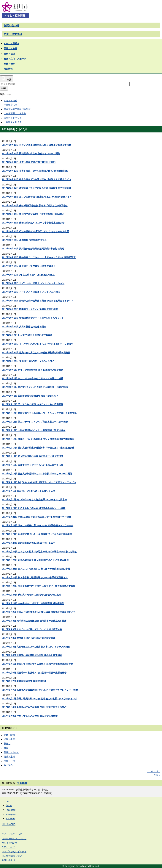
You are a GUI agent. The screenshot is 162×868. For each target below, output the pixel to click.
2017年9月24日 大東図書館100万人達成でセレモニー (28, 543)
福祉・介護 (9, 761)
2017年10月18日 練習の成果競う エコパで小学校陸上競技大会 (33, 223)
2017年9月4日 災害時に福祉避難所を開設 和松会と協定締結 (32, 655)
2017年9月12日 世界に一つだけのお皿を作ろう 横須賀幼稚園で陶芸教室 (38, 439)
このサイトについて (12, 834)
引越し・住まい (12, 752)
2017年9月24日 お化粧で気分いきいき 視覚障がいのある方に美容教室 (37, 534)
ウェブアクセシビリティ (14, 852)
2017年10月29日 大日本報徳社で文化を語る (24, 327)
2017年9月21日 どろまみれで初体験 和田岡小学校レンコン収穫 (34, 508)
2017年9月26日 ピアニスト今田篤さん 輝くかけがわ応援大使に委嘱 (36, 569)
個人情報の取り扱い (12, 856)
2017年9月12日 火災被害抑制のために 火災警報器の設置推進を (34, 430)
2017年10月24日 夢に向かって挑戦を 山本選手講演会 (29, 266)
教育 (6, 748)
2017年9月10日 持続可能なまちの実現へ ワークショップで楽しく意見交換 (39, 413)
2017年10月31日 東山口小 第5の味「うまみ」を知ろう (29, 361)
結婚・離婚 (9, 735)
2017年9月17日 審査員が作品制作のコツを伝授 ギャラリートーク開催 (37, 474)
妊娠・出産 (9, 739)
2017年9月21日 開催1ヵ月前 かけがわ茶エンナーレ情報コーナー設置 (36, 517)
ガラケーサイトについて (14, 839)
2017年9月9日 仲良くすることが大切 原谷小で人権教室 (30, 716)
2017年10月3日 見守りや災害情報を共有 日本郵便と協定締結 (32, 370)
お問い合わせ (12, 25)
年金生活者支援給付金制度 (17, 109)
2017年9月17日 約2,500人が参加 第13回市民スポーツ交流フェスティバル (39, 482)
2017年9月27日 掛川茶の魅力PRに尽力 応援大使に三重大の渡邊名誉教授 (39, 586)
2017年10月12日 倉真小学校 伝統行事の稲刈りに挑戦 (29, 162)
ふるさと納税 (10, 101)
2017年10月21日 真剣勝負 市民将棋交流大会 (24, 240)
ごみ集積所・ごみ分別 (15, 113)
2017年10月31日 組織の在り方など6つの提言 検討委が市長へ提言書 (36, 353)
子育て (7, 744)
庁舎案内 (22, 783)
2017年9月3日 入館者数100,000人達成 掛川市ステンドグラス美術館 (36, 647)
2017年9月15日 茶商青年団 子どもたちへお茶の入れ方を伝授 (32, 465)
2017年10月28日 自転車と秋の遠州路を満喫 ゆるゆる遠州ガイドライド (38, 301)
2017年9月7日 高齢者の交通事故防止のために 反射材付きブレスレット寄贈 (40, 690)
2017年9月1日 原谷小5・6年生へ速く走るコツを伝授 (28, 491)
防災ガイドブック (13, 118)
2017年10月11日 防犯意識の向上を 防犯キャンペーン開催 (31, 154)
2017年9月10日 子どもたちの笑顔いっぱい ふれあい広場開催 (32, 404)
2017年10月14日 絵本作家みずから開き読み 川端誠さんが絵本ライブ (36, 179)
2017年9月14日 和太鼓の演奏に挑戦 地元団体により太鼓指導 (32, 456)
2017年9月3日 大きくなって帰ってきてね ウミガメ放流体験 (32, 629)
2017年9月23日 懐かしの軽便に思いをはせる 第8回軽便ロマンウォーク (38, 526)
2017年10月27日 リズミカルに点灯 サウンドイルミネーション (33, 283)
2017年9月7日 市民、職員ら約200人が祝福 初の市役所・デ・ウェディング (39, 699)
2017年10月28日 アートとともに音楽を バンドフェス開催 (31, 292)
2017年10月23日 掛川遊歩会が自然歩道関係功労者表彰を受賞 (33, 249)
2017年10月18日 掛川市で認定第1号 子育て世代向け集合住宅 (33, 214)
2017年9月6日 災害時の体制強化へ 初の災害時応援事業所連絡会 (34, 673)
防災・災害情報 (13, 34)
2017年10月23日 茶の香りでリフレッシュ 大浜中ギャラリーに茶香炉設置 (39, 257)
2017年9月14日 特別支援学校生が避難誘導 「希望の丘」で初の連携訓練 (38, 448)
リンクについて (10, 843)
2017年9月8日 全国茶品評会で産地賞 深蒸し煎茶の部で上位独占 (34, 707)
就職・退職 (9, 757)
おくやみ (8, 765)
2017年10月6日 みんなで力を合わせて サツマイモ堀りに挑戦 (32, 379)
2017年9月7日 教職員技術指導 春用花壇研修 (24, 681)
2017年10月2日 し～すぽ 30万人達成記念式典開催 (27, 335)
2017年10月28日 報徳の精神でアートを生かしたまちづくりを (33, 318)
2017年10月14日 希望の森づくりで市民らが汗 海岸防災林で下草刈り (36, 188)
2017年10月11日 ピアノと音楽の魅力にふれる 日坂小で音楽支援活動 (36, 145)
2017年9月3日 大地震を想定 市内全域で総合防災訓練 (29, 638)
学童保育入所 (10, 105)
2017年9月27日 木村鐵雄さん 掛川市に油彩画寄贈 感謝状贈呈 (33, 603)
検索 (4, 88)
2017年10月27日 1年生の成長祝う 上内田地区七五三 (28, 275)
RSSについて (9, 847)
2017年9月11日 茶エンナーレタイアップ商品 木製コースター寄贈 (35, 422)
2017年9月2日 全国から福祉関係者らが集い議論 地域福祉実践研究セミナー (40, 612)
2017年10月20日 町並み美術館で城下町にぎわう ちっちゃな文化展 (35, 232)
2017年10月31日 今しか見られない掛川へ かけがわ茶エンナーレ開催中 (38, 344)
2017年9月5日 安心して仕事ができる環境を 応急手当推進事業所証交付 (38, 664)
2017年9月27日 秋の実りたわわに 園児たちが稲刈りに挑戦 (31, 595)
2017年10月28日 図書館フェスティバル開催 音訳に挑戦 (30, 309)
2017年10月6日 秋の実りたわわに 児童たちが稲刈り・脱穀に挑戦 (35, 387)
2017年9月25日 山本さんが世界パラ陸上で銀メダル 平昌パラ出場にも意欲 (39, 552)
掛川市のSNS (9, 824)
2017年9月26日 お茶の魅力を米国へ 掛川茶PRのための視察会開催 (35, 560)
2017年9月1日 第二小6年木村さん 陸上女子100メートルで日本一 (34, 500)
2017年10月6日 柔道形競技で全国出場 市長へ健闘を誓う (30, 396)
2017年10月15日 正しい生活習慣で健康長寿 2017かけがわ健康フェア (37, 197)
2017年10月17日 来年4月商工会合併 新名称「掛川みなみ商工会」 (35, 206)
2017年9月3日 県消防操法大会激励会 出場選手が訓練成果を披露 (34, 621)
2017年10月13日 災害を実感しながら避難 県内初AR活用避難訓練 (35, 171)
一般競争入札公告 (13, 122)
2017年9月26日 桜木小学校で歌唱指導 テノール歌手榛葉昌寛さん (35, 578)
